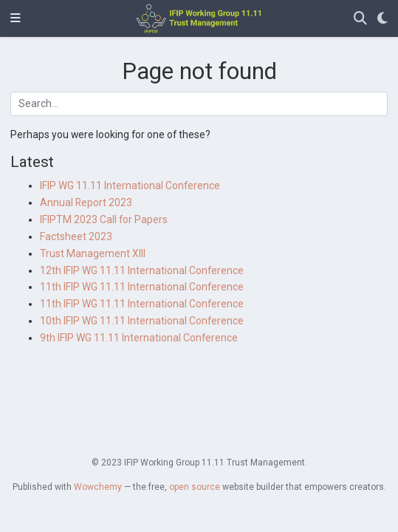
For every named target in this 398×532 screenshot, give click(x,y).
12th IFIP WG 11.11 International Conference (142, 270)
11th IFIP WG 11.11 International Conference (142, 287)
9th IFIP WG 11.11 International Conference (139, 338)
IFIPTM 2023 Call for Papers (104, 219)
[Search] (360, 19)
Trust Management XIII (93, 253)
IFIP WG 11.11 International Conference (130, 185)
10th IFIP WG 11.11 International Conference (142, 321)
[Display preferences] (382, 19)
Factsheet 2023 (76, 236)
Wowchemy (98, 487)
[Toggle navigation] (16, 18)
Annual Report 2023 (86, 202)
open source (195, 487)
